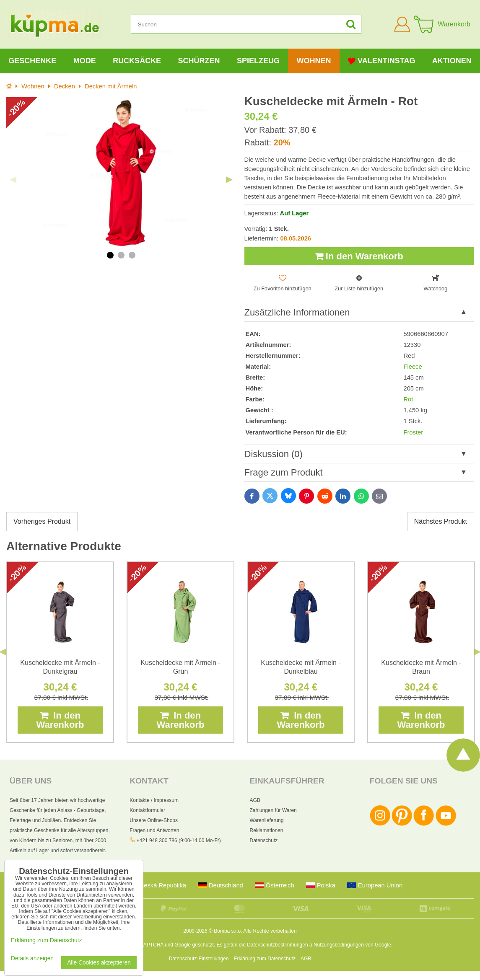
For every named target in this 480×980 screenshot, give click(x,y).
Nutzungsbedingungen (339, 945)
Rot (408, 399)
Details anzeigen (32, 958)
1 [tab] (110, 255)
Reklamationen (267, 830)
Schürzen (199, 61)
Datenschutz (264, 840)
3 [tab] (132, 255)
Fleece (413, 367)
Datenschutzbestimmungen (277, 945)
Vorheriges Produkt (42, 521)
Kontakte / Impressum (154, 800)
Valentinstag (381, 61)
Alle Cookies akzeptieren (99, 963)
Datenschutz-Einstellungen (199, 959)
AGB (255, 800)
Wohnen (314, 61)
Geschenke (32, 61)
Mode (85, 61)
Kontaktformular (147, 810)
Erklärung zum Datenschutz (265, 959)
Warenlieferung (267, 820)
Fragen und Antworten (154, 830)
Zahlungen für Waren (273, 810)
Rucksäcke (137, 61)
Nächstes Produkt (441, 521)
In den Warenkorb (359, 256)
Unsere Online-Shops (154, 820)
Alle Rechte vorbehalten (270, 931)
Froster (413, 432)
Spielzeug (258, 61)
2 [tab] (121, 255)
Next (229, 180)
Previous (13, 180)
